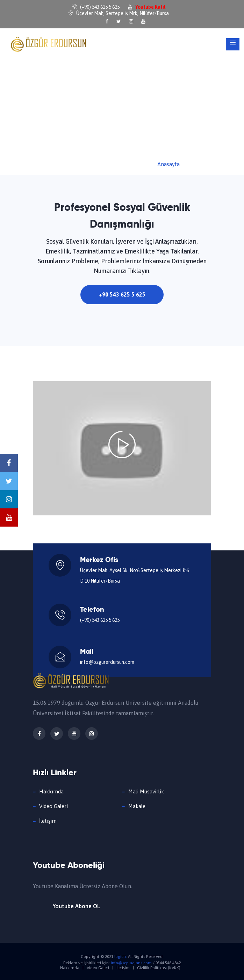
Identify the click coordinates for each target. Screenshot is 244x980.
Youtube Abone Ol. (77, 906)
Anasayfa (168, 164)
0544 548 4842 (168, 963)
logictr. (121, 957)
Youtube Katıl (150, 7)
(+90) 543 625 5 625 (100, 620)
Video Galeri (53, 806)
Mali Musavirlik (146, 791)
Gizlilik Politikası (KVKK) (159, 968)
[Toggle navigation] (233, 44)
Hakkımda (51, 791)
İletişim (48, 821)
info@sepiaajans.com (131, 963)
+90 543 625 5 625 (122, 294)
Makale (137, 806)
